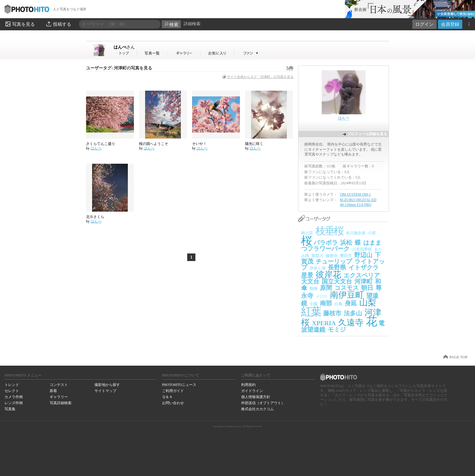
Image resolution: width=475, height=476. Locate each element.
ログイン (424, 24)
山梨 (368, 302)
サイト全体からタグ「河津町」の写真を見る (260, 77)
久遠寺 (351, 322)
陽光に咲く (254, 144)
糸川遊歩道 (355, 233)
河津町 (364, 281)
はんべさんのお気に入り (218, 53)
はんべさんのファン (250, 53)
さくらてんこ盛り (101, 144)
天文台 (310, 281)
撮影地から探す (107, 385)
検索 (171, 24)
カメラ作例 (14, 397)
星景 (307, 275)
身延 (351, 303)
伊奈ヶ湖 (317, 268)
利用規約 (248, 385)
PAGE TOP (458, 357)
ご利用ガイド (173, 391)
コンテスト (59, 385)
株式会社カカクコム (257, 409)
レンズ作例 (14, 403)
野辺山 (363, 255)
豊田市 (346, 256)
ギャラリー (59, 397)
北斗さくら (95, 217)
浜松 (346, 243)
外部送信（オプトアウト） (263, 403)
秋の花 (307, 233)
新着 (53, 391)
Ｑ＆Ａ (167, 397)
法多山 (353, 313)
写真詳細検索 (61, 403)
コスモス (347, 288)
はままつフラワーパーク (341, 246)
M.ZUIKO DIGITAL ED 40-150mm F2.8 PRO (358, 202)
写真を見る (20, 24)
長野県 (337, 267)
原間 (326, 288)
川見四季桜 (362, 249)
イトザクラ (364, 267)
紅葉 (311, 312)
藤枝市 (332, 313)
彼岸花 (328, 275)
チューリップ (334, 261)
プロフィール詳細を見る (367, 134)
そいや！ (199, 144)
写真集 (10, 409)
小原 (372, 233)
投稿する (58, 24)
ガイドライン (252, 391)
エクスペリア (362, 275)
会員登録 (450, 24)
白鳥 (338, 304)
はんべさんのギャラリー (185, 53)
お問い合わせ (173, 403)
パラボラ (326, 243)
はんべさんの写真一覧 (153, 53)
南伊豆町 (347, 295)
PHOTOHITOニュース (179, 385)
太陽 (314, 304)
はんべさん (125, 53)
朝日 (367, 288)
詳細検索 (192, 24)
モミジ (337, 330)
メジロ (322, 296)
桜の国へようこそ (154, 144)
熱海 (314, 288)
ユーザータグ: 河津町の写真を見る (119, 68)
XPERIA (324, 323)
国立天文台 (337, 281)
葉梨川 (317, 256)
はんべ (124, 47)
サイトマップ (105, 391)
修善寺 (332, 256)
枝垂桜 (329, 231)
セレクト (12, 391)
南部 (326, 303)
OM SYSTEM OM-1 (355, 194)
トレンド (12, 385)
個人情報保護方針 (256, 397)
